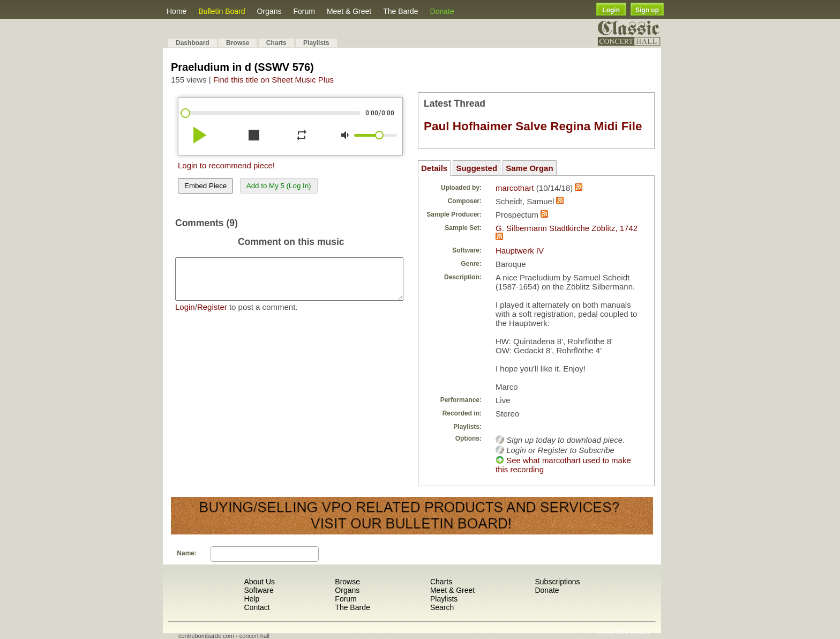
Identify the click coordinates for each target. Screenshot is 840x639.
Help (252, 599)
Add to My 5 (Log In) (279, 186)
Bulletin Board (222, 11)
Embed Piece (205, 186)
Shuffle (605, 632)
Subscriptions (557, 582)
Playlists (316, 43)
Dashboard (193, 43)
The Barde (400, 11)
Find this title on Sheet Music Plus (273, 80)
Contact (257, 607)
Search (442, 607)
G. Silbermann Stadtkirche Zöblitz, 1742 (567, 228)
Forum (304, 11)
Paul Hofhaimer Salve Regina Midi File (533, 126)
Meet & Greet (349, 11)
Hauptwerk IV (520, 251)
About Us (259, 582)
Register (212, 315)
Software (258, 590)
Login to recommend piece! (226, 165)
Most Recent (633, 632)
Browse (238, 43)
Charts (276, 43)
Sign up (647, 10)
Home (177, 11)
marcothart (515, 188)
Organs (269, 11)
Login (611, 10)
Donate (442, 11)
